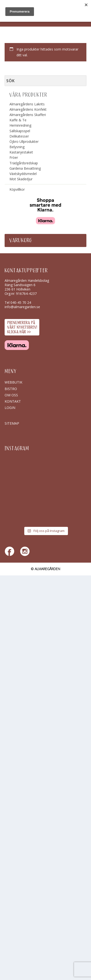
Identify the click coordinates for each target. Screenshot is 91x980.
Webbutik (13, 382)
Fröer (14, 157)
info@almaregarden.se (22, 307)
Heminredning (20, 125)
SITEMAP (12, 423)
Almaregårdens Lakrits (27, 104)
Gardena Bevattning (25, 168)
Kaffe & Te (18, 120)
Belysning (17, 147)
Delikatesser (19, 136)
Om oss (11, 395)
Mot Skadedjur (21, 179)
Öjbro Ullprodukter (24, 142)
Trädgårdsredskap (24, 163)
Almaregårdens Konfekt (28, 109)
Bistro (11, 389)
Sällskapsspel (20, 131)
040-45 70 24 (21, 302)
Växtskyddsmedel (23, 174)
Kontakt (13, 401)
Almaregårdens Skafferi (28, 115)
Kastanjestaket (21, 152)
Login (10, 408)
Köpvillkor (17, 189)
